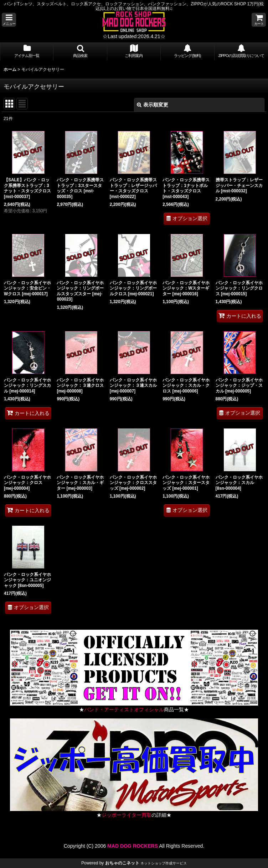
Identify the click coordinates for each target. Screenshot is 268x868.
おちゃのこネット (122, 863)
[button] (9, 20)
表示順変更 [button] (153, 105)
